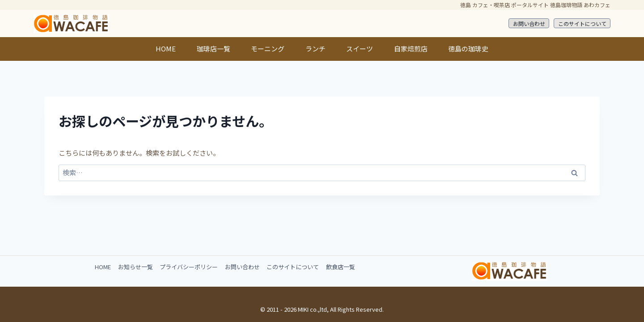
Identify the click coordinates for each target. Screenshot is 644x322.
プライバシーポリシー (189, 267)
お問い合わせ (529, 23)
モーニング (268, 49)
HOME (166, 49)
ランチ (316, 49)
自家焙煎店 (411, 49)
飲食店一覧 (341, 267)
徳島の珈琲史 (468, 49)
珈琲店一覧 (214, 49)
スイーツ (360, 49)
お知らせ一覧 (136, 267)
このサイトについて (582, 23)
